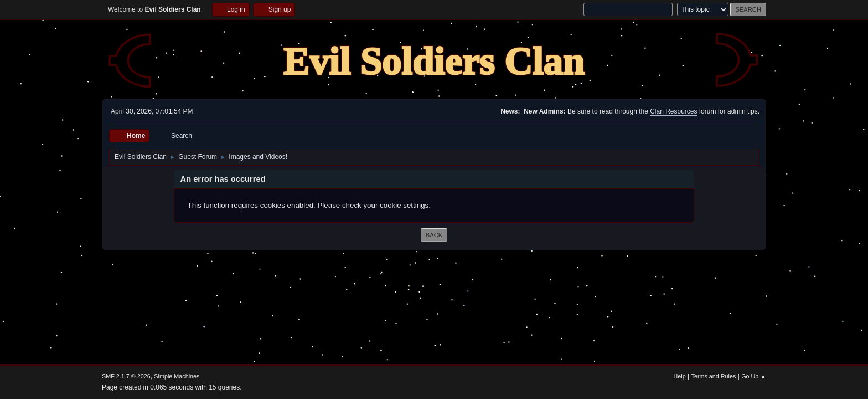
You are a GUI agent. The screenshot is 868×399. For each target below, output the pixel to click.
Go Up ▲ (754, 376)
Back (434, 235)
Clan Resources (673, 111)
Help (680, 376)
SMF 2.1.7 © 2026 (126, 376)
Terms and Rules (714, 376)
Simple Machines (177, 376)
